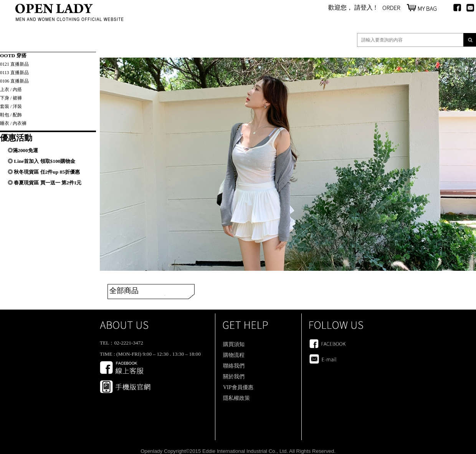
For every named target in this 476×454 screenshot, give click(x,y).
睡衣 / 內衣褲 (13, 123)
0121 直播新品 (14, 64)
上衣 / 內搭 (11, 89)
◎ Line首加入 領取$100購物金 (41, 161)
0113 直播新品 (14, 73)
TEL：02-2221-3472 (121, 343)
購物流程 (234, 355)
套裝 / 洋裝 (11, 106)
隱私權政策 (236, 398)
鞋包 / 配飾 (11, 115)
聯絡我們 (234, 366)
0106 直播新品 (14, 81)
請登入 (364, 7)
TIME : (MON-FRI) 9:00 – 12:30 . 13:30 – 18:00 (150, 354)
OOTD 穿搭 (13, 56)
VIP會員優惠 (238, 387)
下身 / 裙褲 (11, 98)
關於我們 (234, 377)
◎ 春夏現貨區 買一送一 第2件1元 (45, 183)
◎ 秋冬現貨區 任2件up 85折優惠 (44, 172)
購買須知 (234, 344)
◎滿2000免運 (23, 150)
